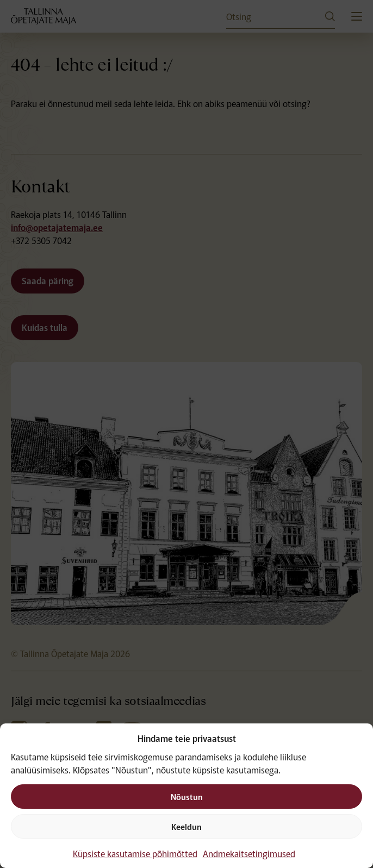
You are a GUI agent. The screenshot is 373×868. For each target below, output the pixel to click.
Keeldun (186, 826)
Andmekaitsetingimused (249, 853)
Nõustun (187, 797)
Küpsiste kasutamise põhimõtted (135, 853)
